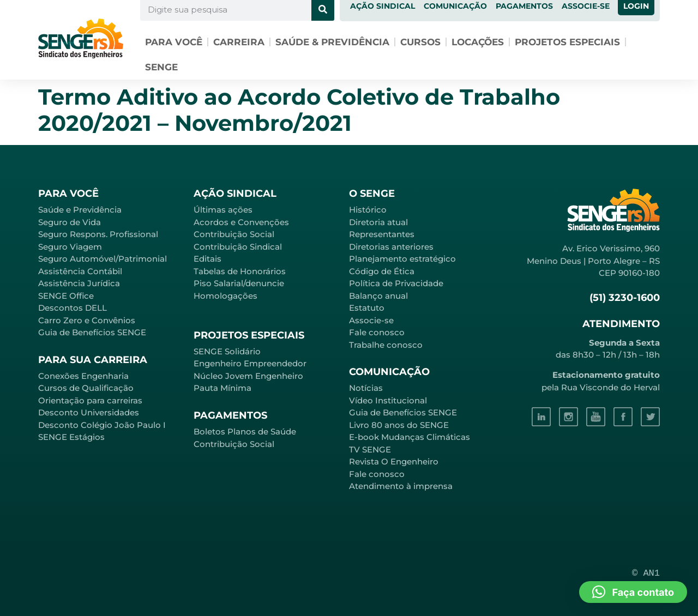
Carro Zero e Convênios (87, 320)
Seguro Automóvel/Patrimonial (103, 259)
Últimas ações (223, 210)
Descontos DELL (73, 308)
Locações (478, 42)
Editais (207, 259)
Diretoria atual (378, 222)
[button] (633, 592)
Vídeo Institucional (388, 400)
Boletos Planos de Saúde (245, 431)
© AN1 (646, 573)
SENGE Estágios (71, 437)
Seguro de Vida (70, 222)
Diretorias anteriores (391, 247)
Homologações (225, 296)
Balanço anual (378, 296)
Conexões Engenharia (83, 376)
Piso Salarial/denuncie (239, 283)
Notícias (366, 388)
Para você (174, 42)
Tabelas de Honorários (240, 271)
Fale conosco (377, 332)
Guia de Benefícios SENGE (92, 332)
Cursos (420, 42)
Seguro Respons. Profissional (98, 234)
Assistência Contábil (80, 271)
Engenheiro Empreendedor (250, 363)
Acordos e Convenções (241, 222)
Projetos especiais (567, 42)
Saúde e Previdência (80, 210)
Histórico (368, 210)
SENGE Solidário (227, 351)
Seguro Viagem (70, 247)
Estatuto (367, 308)
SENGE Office (66, 296)
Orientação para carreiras (90, 400)
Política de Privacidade (396, 283)
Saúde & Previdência (332, 42)
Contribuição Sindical (238, 247)
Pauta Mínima (222, 388)
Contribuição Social (234, 234)
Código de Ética (382, 271)
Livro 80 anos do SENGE (399, 425)
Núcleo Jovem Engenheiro (248, 376)
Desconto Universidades (89, 412)
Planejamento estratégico (402, 259)
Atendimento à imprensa (401, 486)
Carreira (239, 42)
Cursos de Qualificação (86, 388)
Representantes (382, 234)
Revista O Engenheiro (394, 461)
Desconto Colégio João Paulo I (102, 425)
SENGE (161, 67)
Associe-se (371, 320)
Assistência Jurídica (79, 283)
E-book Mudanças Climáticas (410, 437)
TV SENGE (370, 449)
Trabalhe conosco (386, 345)
